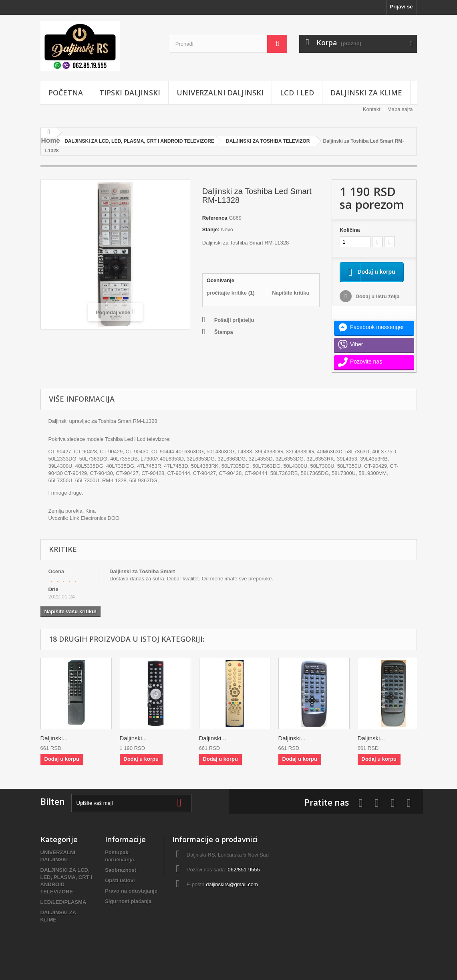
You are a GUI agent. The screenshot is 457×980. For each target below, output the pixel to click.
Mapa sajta (400, 109)
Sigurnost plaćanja (128, 911)
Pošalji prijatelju (234, 320)
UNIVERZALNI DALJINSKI (220, 93)
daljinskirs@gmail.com (232, 894)
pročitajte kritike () (231, 293)
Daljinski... (54, 748)
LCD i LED (297, 93)
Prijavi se (401, 7)
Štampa (224, 332)
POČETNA (66, 93)
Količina (350, 230)
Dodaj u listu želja (377, 306)
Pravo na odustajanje (131, 900)
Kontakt (372, 109)
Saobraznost (121, 880)
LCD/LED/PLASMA (63, 912)
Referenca (215, 218)
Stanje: (211, 229)
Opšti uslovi (120, 890)
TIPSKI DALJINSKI (130, 93)
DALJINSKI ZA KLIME (366, 93)
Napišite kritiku (291, 293)
